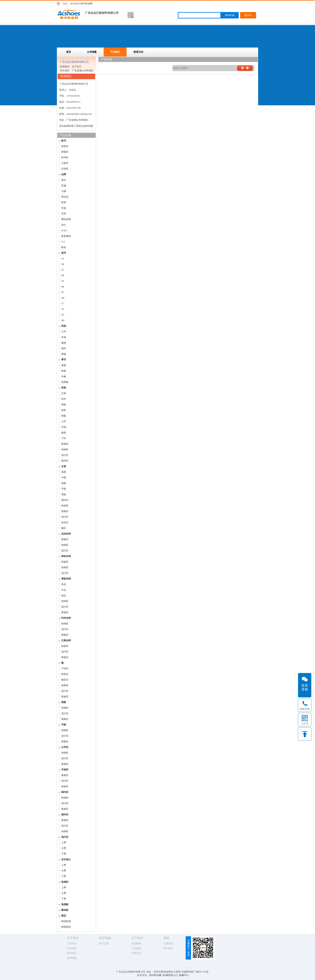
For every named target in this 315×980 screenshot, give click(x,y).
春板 (64, 365)
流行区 (65, 455)
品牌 (64, 174)
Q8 (63, 298)
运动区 (65, 169)
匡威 (64, 186)
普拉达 (65, 197)
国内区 (65, 792)
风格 (64, 326)
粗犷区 (65, 680)
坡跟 (64, 483)
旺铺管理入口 (170, 975)
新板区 (65, 444)
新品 (64, 916)
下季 (64, 854)
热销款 (65, 904)
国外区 (65, 461)
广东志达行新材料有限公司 (102, 13)
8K (63, 287)
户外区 (65, 669)
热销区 (65, 449)
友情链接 (72, 958)
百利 (64, 214)
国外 (64, 348)
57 (62, 303)
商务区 (65, 146)
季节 (64, 360)
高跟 (64, 472)
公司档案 (92, 52)
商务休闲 (66, 556)
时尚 (64, 399)
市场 (64, 337)
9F (63, 292)
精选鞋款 (66, 927)
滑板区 (65, 152)
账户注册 (104, 943)
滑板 (64, 405)
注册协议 (168, 943)
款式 (64, 141)
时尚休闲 (66, 618)
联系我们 (72, 953)
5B (63, 264)
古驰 (64, 191)
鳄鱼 (64, 202)
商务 (64, 410)
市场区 (65, 770)
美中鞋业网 (86, 4)
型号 (64, 253)
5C (63, 270)
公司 (64, 332)
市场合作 (136, 953)
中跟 (64, 478)
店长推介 (66, 859)
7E (63, 281)
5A (63, 259)
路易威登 (66, 236)
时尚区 (65, 157)
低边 (64, 596)
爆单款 (65, 910)
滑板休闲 (66, 579)
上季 (64, 843)
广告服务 (136, 948)
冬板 (64, 376)
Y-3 (63, 242)
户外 (64, 438)
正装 (64, 393)
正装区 (65, 163)
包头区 (65, 522)
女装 (64, 466)
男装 (64, 388)
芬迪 (64, 208)
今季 (64, 848)
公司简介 (72, 943)
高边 (64, 584)
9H (63, 320)
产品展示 (115, 52)
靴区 (64, 528)
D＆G (64, 230)
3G (63, 309)
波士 (64, 225)
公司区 (65, 747)
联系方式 (138, 52)
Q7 (63, 315)
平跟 (64, 489)
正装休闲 (66, 640)
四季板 (65, 382)
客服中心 (184, 975)
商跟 (64, 702)
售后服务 (136, 943)
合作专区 (72, 948)
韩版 (64, 354)
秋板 (64, 371)
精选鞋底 (66, 921)
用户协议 (168, 948)
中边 (64, 590)
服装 (64, 343)
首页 (69, 52)
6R (63, 275)
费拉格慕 (66, 219)
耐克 (64, 247)
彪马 (64, 180)
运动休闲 (66, 534)
